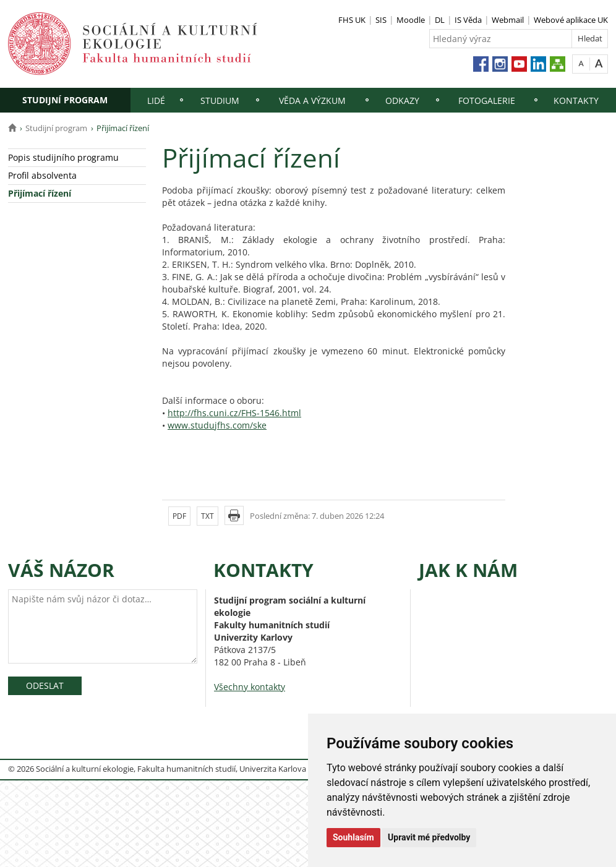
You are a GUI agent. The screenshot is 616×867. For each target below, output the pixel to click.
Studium (220, 100)
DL (440, 20)
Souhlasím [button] (353, 837)
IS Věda (468, 20)
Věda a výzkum (312, 100)
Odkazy (402, 100)
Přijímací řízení (40, 193)
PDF (179, 516)
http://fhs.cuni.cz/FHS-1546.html (234, 413)
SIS (381, 20)
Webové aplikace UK (571, 20)
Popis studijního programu (63, 157)
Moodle (411, 20)
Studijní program (65, 100)
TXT (207, 516)
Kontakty (576, 100)
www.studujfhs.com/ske (217, 425)
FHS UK (352, 20)
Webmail (508, 20)
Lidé (156, 100)
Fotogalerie (487, 100)
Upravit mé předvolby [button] (429, 837)
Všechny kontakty (250, 687)
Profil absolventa (42, 175)
